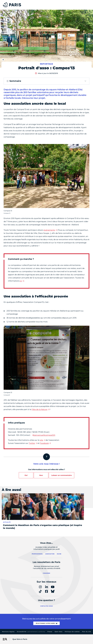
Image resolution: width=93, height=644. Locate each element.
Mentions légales (8, 632)
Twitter (32, 443)
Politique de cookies (72, 632)
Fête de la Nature (39, 409)
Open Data (58, 632)
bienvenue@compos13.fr (44, 435)
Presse (50, 632)
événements (49, 230)
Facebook (44, 443)
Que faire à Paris (20, 639)
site (42, 440)
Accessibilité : (31, 632)
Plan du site (87, 632)
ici (21, 281)
